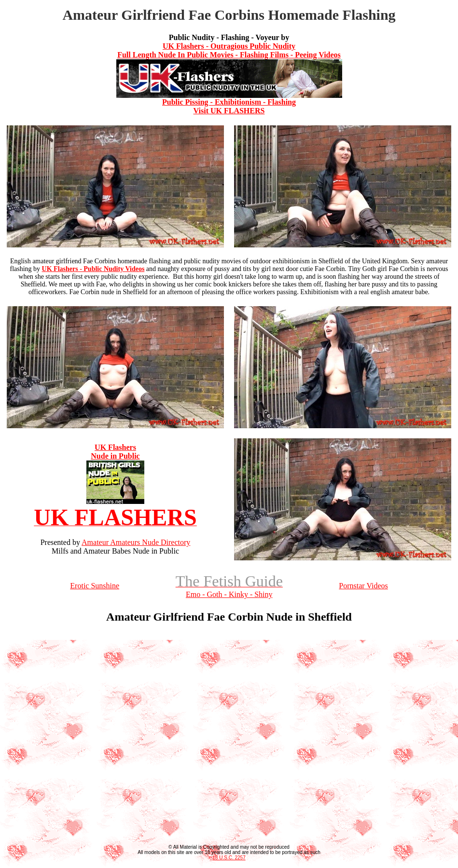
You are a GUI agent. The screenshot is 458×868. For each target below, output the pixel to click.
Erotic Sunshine (95, 586)
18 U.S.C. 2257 (229, 858)
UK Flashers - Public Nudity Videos (93, 269)
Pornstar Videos (363, 586)
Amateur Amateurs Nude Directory (136, 542)
